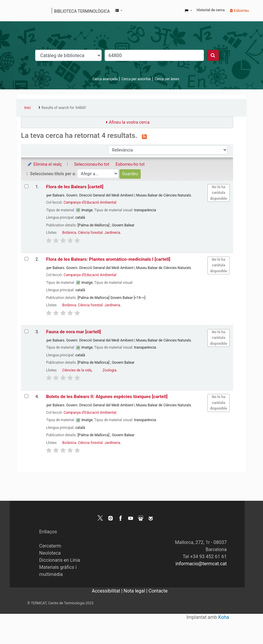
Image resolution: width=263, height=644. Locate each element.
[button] (119, 11)
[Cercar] (213, 55)
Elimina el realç (44, 164)
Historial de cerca (211, 10)
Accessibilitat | (108, 591)
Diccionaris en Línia (60, 560)
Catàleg (23, 11)
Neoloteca (50, 553)
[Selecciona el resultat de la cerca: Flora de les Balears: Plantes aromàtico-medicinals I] (26, 259)
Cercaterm (50, 546)
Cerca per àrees (167, 79)
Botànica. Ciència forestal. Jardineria (91, 233)
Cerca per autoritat (136, 79)
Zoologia (109, 370)
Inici (27, 108)
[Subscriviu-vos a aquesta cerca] (144, 136)
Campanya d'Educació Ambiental (90, 202)
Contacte (158, 591)
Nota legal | (136, 591)
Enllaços (48, 532)
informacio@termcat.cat (201, 564)
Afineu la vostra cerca (129, 122)
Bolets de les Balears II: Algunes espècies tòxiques (107, 397)
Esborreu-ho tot (130, 164)
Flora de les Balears (75, 187)
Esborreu (239, 11)
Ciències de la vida (77, 370)
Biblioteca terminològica (82, 11)
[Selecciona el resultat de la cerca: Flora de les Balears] (26, 186)
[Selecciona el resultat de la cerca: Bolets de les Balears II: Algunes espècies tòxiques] (26, 396)
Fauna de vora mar (74, 332)
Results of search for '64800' (64, 108)
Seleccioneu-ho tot (92, 164)
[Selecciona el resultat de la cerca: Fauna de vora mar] (26, 331)
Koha (224, 617)
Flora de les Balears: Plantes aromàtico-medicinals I (108, 259)
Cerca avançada (105, 79)
